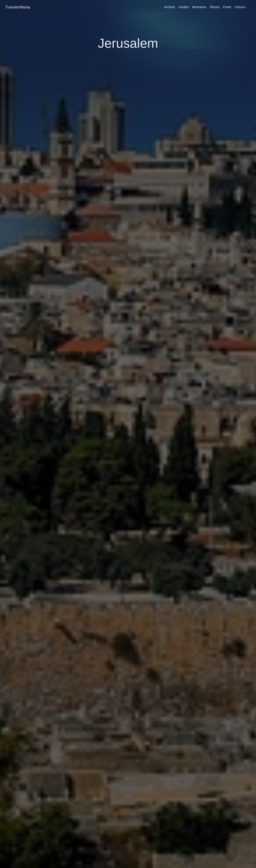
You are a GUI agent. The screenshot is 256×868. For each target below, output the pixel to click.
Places (215, 7)
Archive (170, 7)
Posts (227, 7)
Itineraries (199, 7)
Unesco (240, 7)
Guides (184, 7)
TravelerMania (18, 7)
